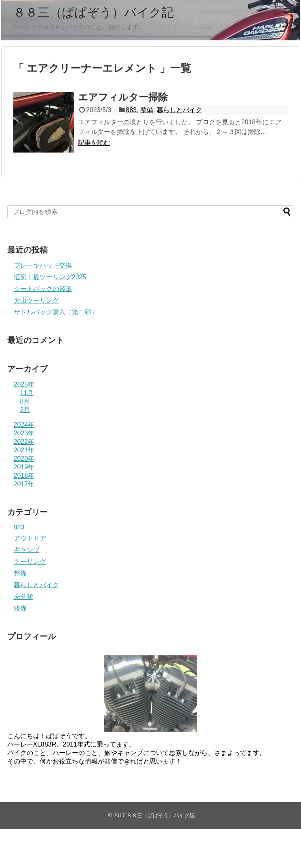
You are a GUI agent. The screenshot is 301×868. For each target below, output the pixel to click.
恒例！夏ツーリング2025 (50, 277)
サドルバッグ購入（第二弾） (56, 312)
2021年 (24, 450)
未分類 (23, 597)
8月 (25, 401)
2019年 (24, 467)
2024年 (24, 425)
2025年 (24, 384)
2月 (25, 410)
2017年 (24, 484)
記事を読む (94, 143)
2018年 (24, 476)
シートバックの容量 (43, 289)
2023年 (24, 433)
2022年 (24, 442)
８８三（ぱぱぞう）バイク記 (94, 12)
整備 (147, 110)
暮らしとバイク (179, 110)
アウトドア (30, 538)
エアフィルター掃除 (123, 97)
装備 (20, 608)
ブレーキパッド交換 (43, 265)
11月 (27, 393)
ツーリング (30, 562)
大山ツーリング (36, 300)
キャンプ (27, 550)
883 (132, 110)
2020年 (24, 459)
